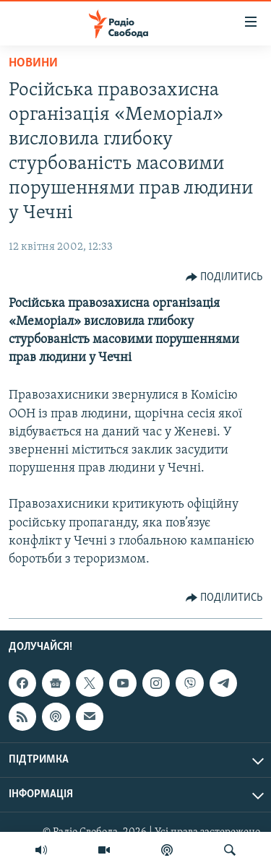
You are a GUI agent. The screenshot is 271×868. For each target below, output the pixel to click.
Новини (33, 63)
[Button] (224, 277)
